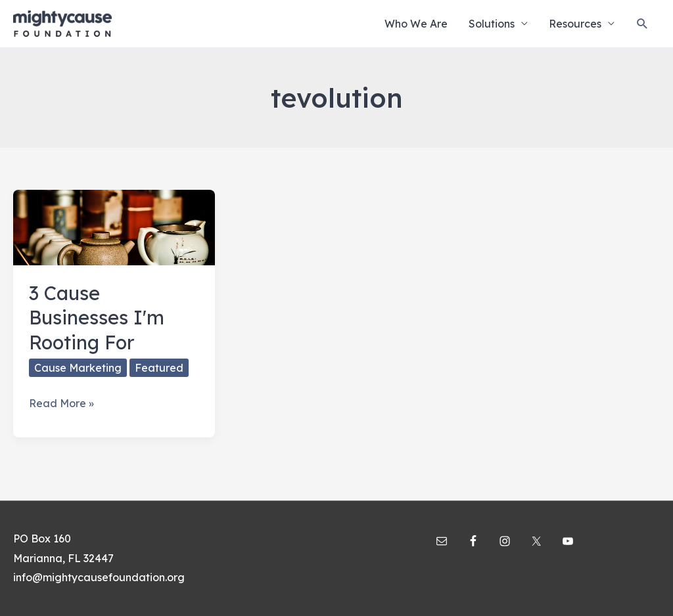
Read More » (61, 404)
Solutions (492, 24)
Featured (159, 368)
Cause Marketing (78, 368)
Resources (575, 24)
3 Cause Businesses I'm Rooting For (97, 318)
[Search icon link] (642, 24)
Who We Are (416, 24)
